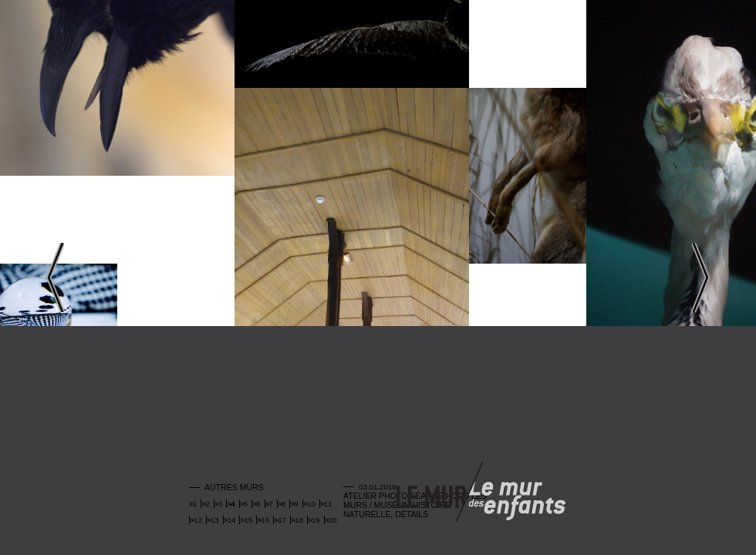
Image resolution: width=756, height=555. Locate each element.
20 (333, 520)
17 (282, 520)
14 (232, 520)
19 (316, 520)
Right (701, 277)
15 (248, 520)
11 (328, 504)
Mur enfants (517, 493)
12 (198, 520)
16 (265, 520)
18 (299, 520)
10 (311, 504)
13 (215, 520)
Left (55, 277)
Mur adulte (431, 493)
